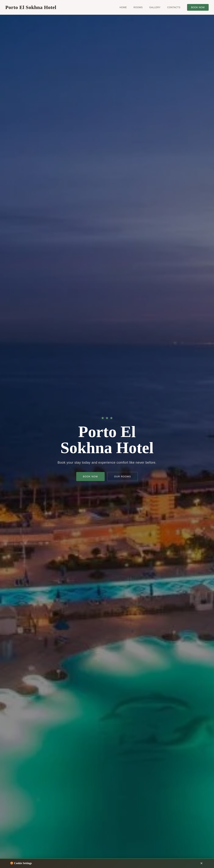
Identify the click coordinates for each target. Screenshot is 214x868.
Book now (198, 7)
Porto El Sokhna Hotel (31, 7)
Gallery (155, 7)
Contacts (174, 7)
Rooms (138, 7)
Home (123, 7)
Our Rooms (123, 477)
